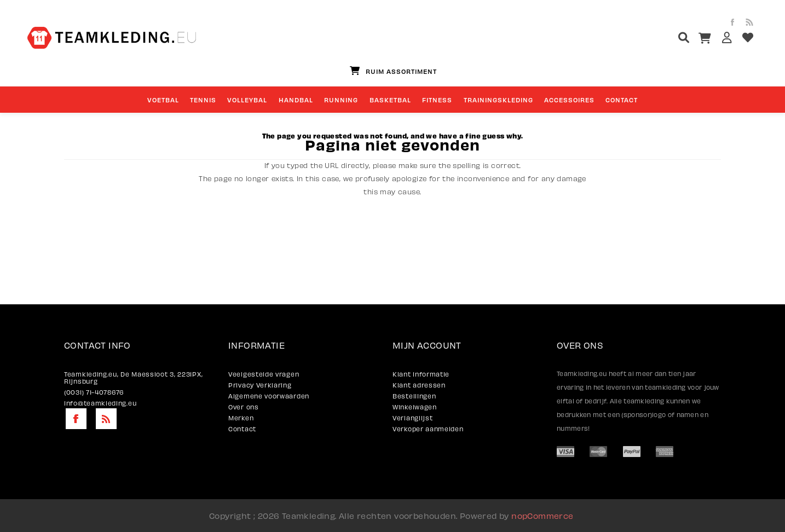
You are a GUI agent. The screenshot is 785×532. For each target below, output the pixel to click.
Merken (241, 418)
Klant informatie (421, 374)
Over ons (244, 407)
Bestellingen (414, 396)
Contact (242, 429)
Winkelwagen (415, 407)
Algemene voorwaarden (269, 396)
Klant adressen (419, 385)
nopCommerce (542, 516)
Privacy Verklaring (260, 385)
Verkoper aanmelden (428, 429)
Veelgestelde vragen (264, 374)
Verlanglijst (412, 418)
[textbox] (663, 39)
